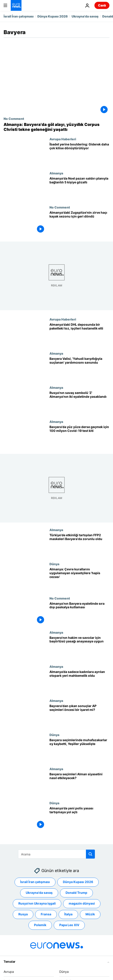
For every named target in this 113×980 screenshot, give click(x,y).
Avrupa (9, 972)
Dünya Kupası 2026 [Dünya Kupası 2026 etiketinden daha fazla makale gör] (78, 882)
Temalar (10, 961)
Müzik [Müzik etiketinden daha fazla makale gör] (90, 914)
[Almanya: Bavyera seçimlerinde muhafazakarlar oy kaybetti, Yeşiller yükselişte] (79, 750)
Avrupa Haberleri (63, 139)
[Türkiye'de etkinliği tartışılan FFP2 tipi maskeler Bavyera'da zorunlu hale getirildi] (79, 545)
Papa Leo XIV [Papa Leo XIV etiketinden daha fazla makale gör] (69, 925)
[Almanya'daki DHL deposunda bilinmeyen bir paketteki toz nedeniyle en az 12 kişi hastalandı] (79, 334)
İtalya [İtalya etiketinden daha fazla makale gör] (68, 914)
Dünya (54, 564)
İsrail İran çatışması (19, 16)
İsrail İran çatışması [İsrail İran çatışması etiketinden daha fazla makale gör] (35, 882)
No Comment (14, 119)
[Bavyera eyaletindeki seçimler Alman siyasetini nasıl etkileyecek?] (79, 784)
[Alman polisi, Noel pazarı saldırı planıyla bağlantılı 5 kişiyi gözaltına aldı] (79, 188)
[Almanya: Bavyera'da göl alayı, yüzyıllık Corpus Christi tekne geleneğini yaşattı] (56, 127)
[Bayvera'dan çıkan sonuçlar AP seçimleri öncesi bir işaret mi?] (79, 716)
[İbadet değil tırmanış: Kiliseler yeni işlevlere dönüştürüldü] (79, 154)
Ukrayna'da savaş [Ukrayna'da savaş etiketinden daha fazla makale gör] (39, 893)
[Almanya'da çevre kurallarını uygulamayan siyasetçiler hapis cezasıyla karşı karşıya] (79, 579)
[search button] (90, 854)
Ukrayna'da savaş (85, 16)
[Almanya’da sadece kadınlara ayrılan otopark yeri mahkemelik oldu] (79, 681)
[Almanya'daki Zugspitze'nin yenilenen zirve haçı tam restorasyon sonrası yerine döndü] (79, 222)
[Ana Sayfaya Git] (16, 5)
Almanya (56, 173)
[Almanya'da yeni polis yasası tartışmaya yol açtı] (79, 818)
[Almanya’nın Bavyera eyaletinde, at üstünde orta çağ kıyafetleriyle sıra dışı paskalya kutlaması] (79, 613)
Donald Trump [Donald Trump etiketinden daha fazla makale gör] (76, 893)
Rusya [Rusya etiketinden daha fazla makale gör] (23, 914)
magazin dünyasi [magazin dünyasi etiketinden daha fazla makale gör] (82, 903)
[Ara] (56, 854)
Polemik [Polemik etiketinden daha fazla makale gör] (40, 925)
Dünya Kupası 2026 (53, 16)
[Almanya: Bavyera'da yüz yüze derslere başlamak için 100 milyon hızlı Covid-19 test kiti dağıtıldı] (79, 437)
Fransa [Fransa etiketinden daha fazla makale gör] (46, 914)
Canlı (102, 5)
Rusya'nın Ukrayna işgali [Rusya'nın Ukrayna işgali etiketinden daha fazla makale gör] (37, 903)
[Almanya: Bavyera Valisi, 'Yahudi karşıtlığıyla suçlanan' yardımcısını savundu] (79, 369)
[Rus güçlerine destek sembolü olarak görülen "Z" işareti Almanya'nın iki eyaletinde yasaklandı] (79, 403)
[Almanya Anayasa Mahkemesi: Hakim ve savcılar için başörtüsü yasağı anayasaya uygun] (79, 647)
